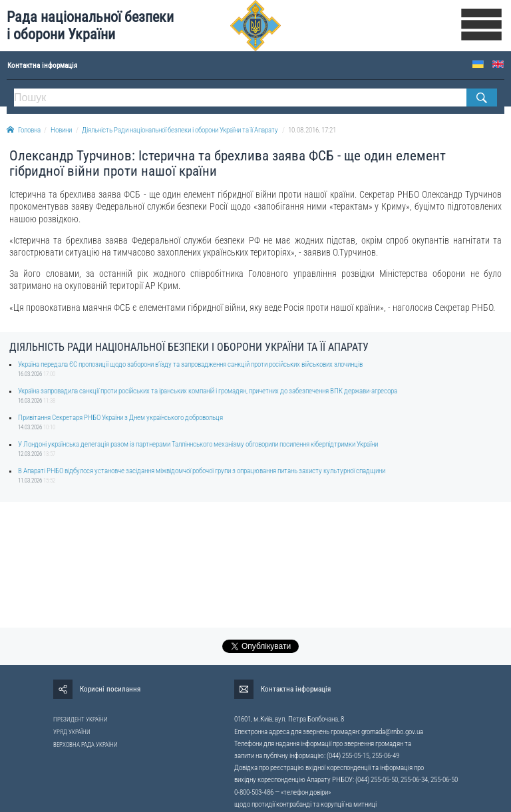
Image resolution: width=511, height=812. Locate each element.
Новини (61, 130)
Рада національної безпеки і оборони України (90, 26)
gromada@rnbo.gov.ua (392, 732)
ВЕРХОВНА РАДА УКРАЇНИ (85, 745)
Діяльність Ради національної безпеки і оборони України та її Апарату (180, 130)
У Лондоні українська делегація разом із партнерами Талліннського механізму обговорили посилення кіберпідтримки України (198, 444)
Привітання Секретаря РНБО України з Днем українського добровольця (120, 418)
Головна (24, 130)
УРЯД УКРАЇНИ (72, 732)
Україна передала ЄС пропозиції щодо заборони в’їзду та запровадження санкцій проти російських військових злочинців (190, 364)
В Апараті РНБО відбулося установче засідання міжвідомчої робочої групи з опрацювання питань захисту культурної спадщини (202, 471)
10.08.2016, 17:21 (312, 130)
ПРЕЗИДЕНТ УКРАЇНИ (81, 719)
